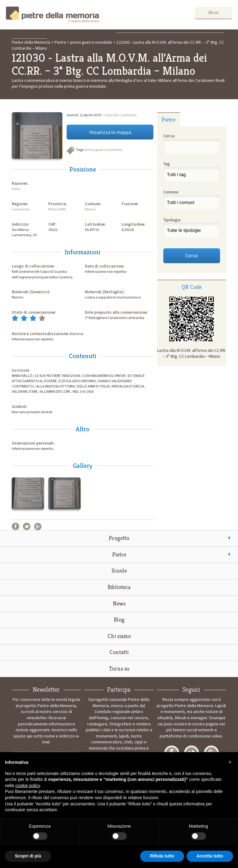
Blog (119, 620)
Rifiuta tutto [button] (162, 856)
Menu (214, 12)
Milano (90, 209)
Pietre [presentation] (168, 120)
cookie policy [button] (27, 786)
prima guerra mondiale (104, 150)
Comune (171, 192)
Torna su (119, 669)
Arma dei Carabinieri (120, 115)
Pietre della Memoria (52, 15)
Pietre (119, 554)
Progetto (119, 538)
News (119, 603)
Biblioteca (119, 587)
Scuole (119, 571)
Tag (167, 164)
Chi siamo (119, 636)
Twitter (27, 526)
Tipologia (172, 220)
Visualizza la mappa (110, 132)
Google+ (38, 526)
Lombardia (21, 209)
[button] (230, 762)
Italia (16, 189)
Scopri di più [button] (28, 856)
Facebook (15, 526)
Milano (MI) (57, 209)
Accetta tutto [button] (210, 856)
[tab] (169, 119)
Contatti (119, 652)
